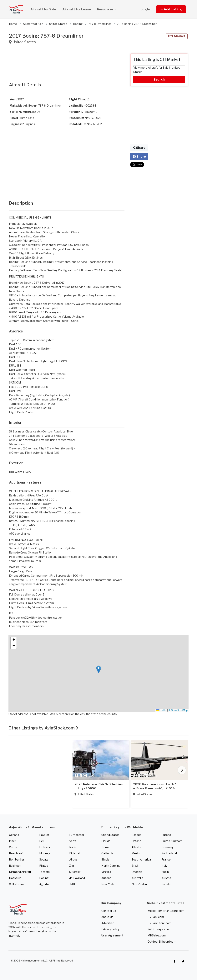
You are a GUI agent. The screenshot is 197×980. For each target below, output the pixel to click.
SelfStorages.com (159, 929)
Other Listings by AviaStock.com (43, 728)
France (166, 859)
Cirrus (13, 847)
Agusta (44, 884)
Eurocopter (77, 835)
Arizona (106, 878)
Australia (137, 878)
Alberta (136, 847)
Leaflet (161, 710)
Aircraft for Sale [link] (43, 9)
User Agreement (112, 935)
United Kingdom (172, 841)
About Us (107, 917)
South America (141, 859)
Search (159, 79)
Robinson (15, 866)
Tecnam (45, 872)
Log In (145, 9)
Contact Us (109, 911)
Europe (166, 835)
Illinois (105, 859)
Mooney (45, 853)
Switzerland (169, 853)
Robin (73, 847)
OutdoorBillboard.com (162, 942)
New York (108, 884)
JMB (72, 884)
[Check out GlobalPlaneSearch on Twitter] (183, 961)
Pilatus (44, 866)
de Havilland (77, 878)
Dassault (15, 878)
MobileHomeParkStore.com (166, 911)
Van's (73, 841)
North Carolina (111, 866)
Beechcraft (16, 853)
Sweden (167, 884)
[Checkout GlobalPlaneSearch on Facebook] (174, 961)
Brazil (135, 866)
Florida (106, 841)
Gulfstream (16, 884)
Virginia (106, 872)
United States (110, 835)
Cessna (14, 835)
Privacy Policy (110, 929)
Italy (164, 866)
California (107, 853)
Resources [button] (108, 9)
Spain (165, 872)
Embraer (45, 847)
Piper (13, 841)
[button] (171, 9)
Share (139, 148)
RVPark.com (156, 917)
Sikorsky (75, 872)
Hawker (44, 835)
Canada (136, 835)
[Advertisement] (67, 63)
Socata (44, 859)
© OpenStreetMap (178, 710)
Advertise (108, 923)
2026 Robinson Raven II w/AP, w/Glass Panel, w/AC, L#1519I (155, 786)
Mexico (136, 853)
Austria (166, 878)
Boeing (44, 878)
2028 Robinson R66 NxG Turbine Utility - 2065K (98, 786)
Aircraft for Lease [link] (77, 9)
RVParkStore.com (159, 923)
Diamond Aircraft (20, 872)
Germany (167, 847)
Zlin (72, 866)
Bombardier (17, 859)
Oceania (137, 872)
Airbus (73, 859)
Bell (42, 841)
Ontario (136, 841)
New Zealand (140, 884)
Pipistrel (75, 853)
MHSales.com (157, 935)
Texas (105, 847)
